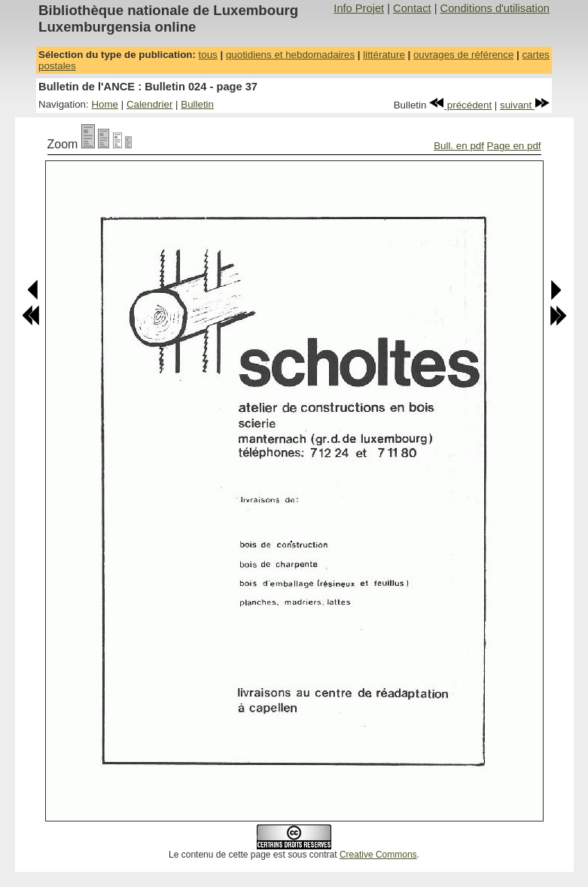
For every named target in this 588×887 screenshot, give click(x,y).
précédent (460, 105)
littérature (384, 55)
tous (208, 55)
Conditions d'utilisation (495, 8)
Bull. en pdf (459, 146)
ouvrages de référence (463, 55)
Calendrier (150, 104)
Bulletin (197, 104)
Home (105, 104)
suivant (525, 105)
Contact (412, 8)
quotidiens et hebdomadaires (290, 55)
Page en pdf (514, 146)
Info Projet (359, 8)
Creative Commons (378, 855)
